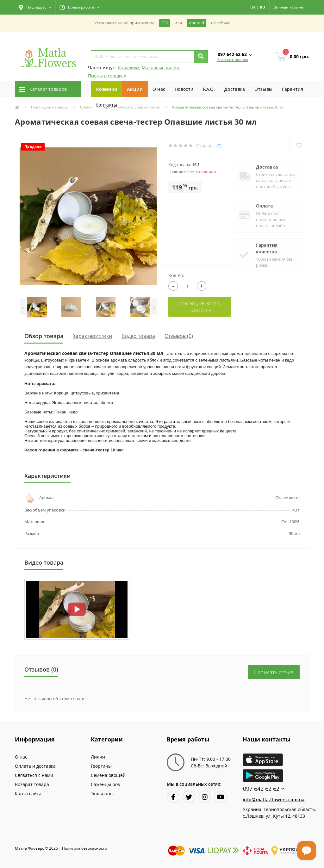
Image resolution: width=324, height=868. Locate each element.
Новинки (106, 89)
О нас (159, 89)
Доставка (235, 89)
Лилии (98, 757)
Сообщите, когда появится (200, 307)
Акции (135, 89)
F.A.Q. (209, 89)
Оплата (264, 206)
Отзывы (263, 89)
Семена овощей (108, 775)
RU (262, 7)
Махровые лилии (161, 68)
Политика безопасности (85, 848)
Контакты (106, 105)
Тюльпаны (102, 794)
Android (196, 23)
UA (253, 7)
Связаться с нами (34, 775)
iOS (165, 23)
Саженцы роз (105, 784)
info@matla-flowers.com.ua (274, 800)
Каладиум (129, 68)
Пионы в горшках (107, 76)
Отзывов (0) (179, 336)
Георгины (101, 766)
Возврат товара (32, 784)
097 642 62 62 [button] (264, 789)
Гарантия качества (267, 248)
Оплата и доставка (35, 766)
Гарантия (293, 89)
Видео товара (138, 336)
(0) (219, 146)
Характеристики (92, 336)
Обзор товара (44, 336)
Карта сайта (28, 794)
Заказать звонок (233, 60)
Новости (184, 89)
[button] (35, 7)
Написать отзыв (274, 672)
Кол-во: (176, 275)
